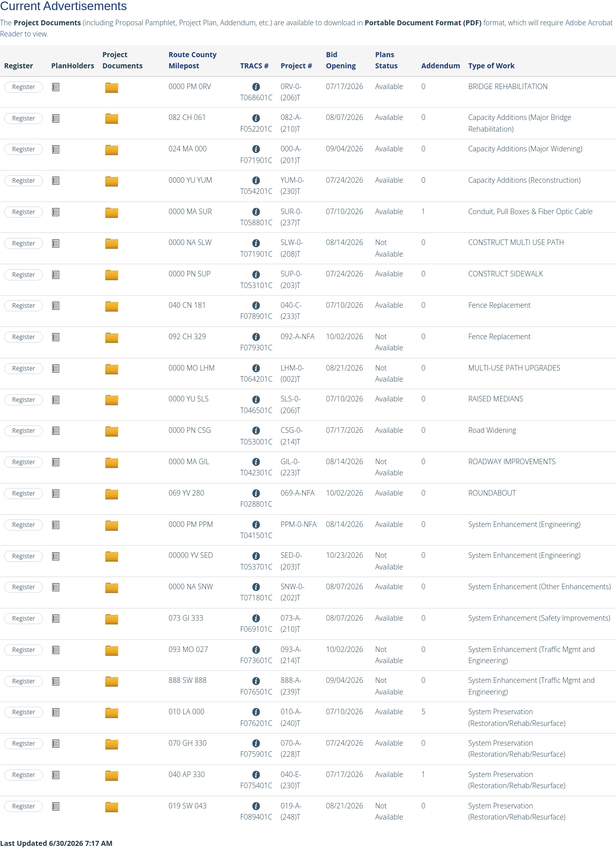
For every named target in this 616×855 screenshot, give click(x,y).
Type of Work (491, 66)
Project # (296, 66)
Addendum (441, 66)
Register (24, 87)
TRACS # (254, 66)
